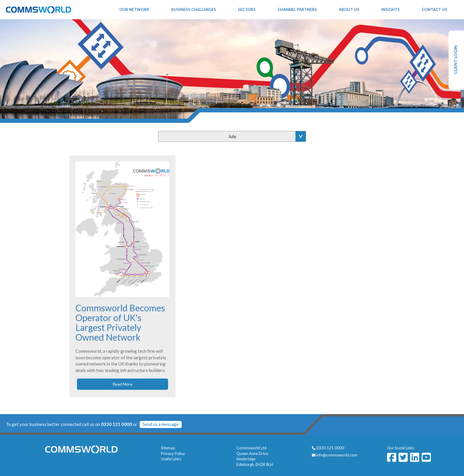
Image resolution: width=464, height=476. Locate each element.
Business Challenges (194, 9)
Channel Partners (297, 9)
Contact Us (434, 9)
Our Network (134, 9)
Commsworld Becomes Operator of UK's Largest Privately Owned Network (120, 322)
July (232, 136)
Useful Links (171, 459)
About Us (349, 9)
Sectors (247, 9)
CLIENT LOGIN (456, 60)
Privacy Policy (173, 453)
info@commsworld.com (337, 455)
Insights (390, 9)
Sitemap (168, 448)
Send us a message (161, 424)
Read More (123, 384)
